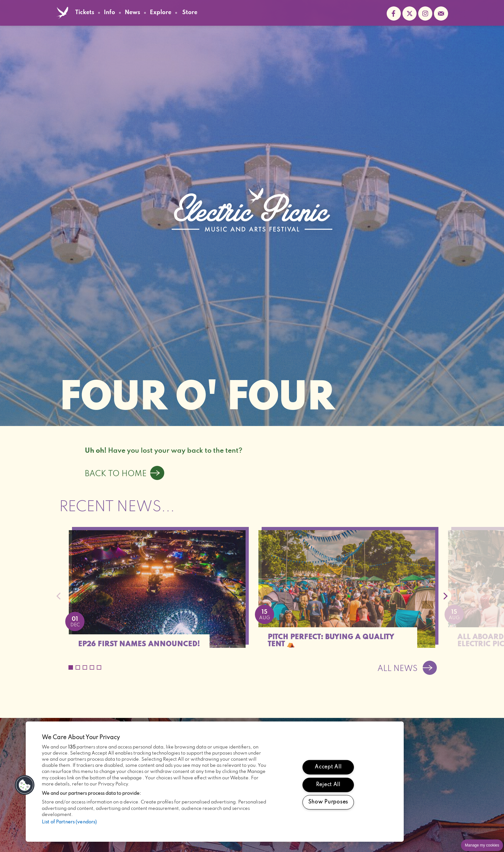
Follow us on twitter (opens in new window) (410, 14)
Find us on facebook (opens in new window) (394, 14)
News (132, 13)
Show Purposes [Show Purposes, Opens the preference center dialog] (328, 802)
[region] (215, 782)
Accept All (328, 767)
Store (190, 13)
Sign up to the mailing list (441, 14)
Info (109, 13)
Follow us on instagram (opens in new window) (425, 14)
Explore (161, 13)
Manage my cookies (482, 845)
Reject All (328, 784)
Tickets (85, 13)
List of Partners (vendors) (69, 822)
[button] (25, 785)
